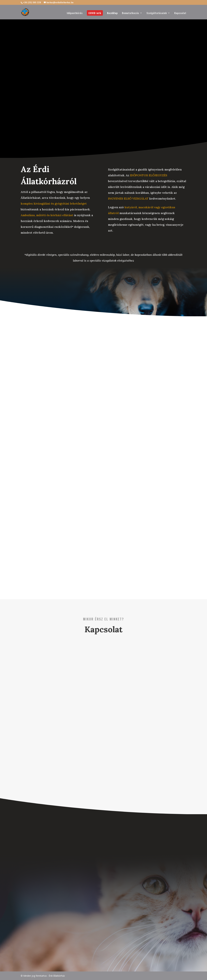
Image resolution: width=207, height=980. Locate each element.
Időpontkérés (75, 13)
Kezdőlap (112, 13)
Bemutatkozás (131, 13)
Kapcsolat (180, 13)
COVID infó (95, 13)
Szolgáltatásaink (157, 13)
